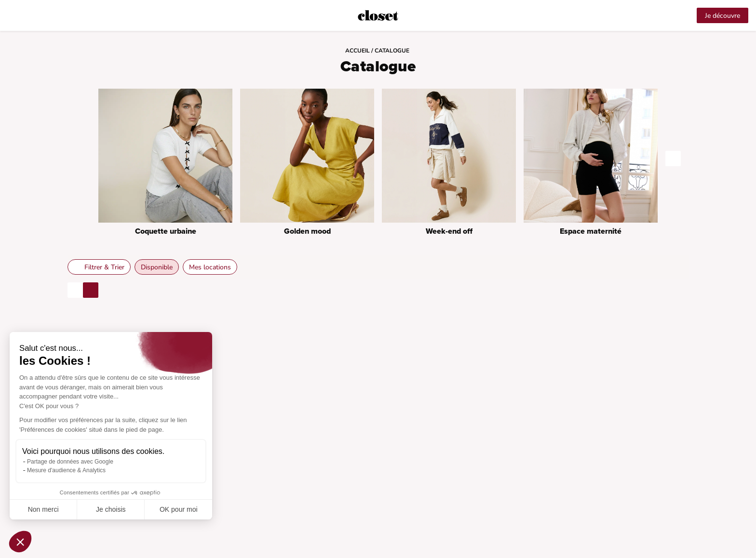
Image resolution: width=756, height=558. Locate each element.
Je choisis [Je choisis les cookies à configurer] (111, 509)
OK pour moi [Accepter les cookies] (179, 509)
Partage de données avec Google (70, 462)
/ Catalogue (391, 51)
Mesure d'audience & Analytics (66, 470)
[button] (20, 542)
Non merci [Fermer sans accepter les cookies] (43, 509)
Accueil (358, 51)
